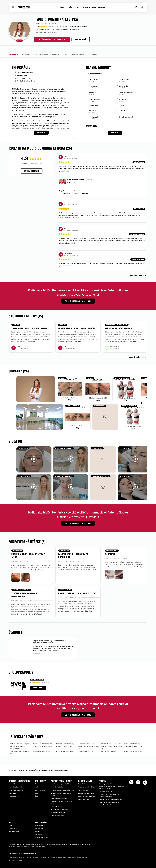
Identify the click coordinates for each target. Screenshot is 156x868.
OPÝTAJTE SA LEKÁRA (89, 7)
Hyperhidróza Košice (57, 781)
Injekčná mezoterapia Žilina (59, 792)
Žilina (37, 790)
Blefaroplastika (94, 73)
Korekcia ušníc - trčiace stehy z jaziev (28, 549)
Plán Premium (39, 822)
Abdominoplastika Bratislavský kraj (111, 738)
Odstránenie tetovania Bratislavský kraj (111, 741)
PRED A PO (102, 7)
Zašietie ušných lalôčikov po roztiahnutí (73, 549)
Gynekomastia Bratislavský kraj (132, 745)
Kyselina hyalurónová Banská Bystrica (63, 784)
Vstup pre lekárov (40, 819)
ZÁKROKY (62, 7)
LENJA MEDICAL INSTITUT (17, 784)
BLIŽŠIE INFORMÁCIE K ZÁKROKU (52, 39)
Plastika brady (93, 99)
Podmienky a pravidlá (15, 854)
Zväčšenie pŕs (124, 73)
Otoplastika (93, 86)
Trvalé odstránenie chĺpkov (86, 781)
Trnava (37, 787)
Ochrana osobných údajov (17, 852)
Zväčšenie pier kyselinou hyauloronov (24, 589)
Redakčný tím (13, 822)
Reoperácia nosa (83, 784)
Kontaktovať (38, 682)
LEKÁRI (70, 7)
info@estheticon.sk (30, 847)
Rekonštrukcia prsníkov (85, 778)
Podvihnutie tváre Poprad (59, 806)
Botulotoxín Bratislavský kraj (64, 740)
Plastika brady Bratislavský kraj (65, 745)
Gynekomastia (94, 111)
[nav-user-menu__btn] (142, 7)
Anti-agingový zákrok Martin (59, 803)
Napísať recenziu (31, 165)
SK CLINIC (12, 778)
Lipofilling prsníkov (84, 793)
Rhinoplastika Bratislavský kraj (65, 738)
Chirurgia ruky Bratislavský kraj (132, 740)
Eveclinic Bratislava (37, 673)
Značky (37, 825)
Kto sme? (11, 819)
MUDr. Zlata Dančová (15, 781)
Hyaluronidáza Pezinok (58, 809)
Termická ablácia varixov (118, 322)
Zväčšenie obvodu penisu (86, 787)
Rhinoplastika (123, 80)
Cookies (43, 852)
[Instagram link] (131, 777)
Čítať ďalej (31, 335)
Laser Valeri (12, 787)
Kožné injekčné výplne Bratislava (61, 778)
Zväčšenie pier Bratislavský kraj (43, 740)
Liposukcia (92, 104)
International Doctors (41, 831)
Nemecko (34, 75)
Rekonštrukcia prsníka (127, 111)
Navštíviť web (22, 69)
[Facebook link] (138, 777)
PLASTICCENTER (14, 790)
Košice (37, 781)
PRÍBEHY (77, 7)
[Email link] (145, 776)
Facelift (121, 99)
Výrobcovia (39, 828)
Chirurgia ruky (93, 80)
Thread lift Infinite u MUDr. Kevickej (76, 187)
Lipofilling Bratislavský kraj (109, 745)
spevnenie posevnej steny (107, 802)
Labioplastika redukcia (106, 785)
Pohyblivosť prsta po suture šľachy (77, 587)
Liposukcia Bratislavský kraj (131, 738)
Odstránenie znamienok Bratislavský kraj (17, 741)
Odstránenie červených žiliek (87, 790)
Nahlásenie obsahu (14, 825)
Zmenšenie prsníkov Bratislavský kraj (20, 746)
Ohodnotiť (84, 27)
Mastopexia (123, 93)
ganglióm (110, 548)
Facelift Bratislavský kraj (85, 745)
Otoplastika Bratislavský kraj (87, 738)
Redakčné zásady (82, 852)
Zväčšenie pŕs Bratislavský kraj (42, 738)
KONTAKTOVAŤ (81, 39)
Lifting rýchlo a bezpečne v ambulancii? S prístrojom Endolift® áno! (50, 635)
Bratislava (38, 778)
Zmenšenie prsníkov (126, 86)
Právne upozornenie (69, 852)
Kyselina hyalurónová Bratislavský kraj (88, 741)
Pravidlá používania (33, 852)
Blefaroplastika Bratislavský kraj (20, 738)
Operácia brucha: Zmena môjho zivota (110, 793)
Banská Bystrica (40, 784)
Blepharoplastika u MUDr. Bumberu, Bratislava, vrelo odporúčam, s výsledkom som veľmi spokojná (111, 780)
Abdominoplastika (95, 93)
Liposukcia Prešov (56, 800)
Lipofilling (122, 104)
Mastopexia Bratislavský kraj (42, 745)
